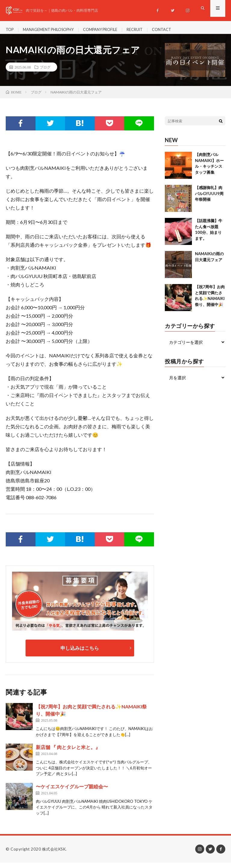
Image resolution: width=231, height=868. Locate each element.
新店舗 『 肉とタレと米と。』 (68, 752)
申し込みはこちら (80, 653)
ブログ (45, 72)
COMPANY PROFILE (111, 30)
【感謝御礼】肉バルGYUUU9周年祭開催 (209, 199)
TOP (10, 30)
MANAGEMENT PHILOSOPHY (53, 30)
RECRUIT (150, 30)
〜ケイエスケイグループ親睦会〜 (72, 792)
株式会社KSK (54, 854)
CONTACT (179, 30)
